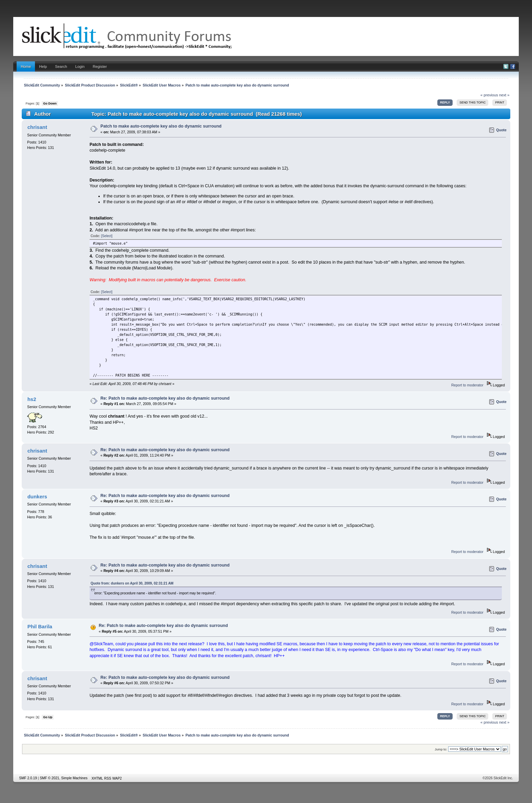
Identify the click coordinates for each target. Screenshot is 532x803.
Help (43, 66)
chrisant (37, 127)
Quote (501, 130)
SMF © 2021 (49, 778)
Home (26, 66)
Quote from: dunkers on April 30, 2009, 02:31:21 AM (132, 583)
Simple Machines (74, 778)
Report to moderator (467, 385)
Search (61, 66)
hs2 (32, 399)
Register (100, 66)
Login (80, 66)
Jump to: (441, 749)
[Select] (107, 236)
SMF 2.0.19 (28, 778)
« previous (489, 95)
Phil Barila (40, 626)
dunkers (37, 496)
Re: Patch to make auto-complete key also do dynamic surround (165, 398)
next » (504, 95)
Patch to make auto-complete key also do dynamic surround (161, 126)
